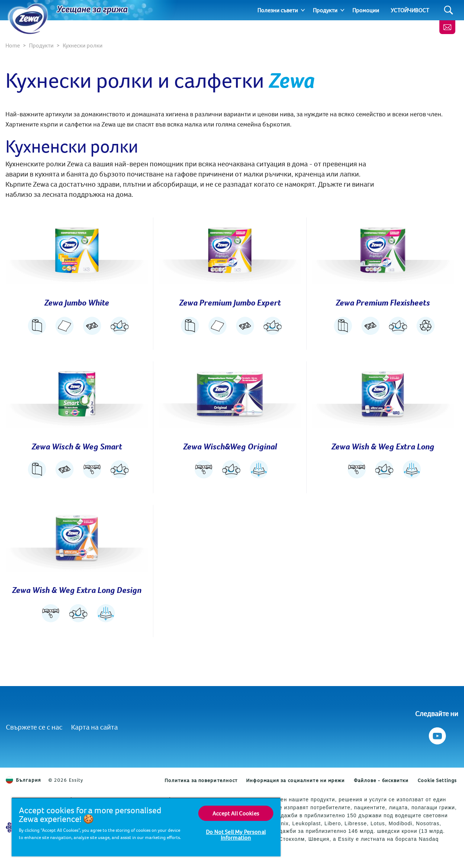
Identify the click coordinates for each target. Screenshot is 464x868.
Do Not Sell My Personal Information (236, 835)
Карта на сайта (94, 727)
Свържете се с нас (34, 727)
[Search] (449, 10)
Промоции (366, 10)
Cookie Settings (437, 780)
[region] (146, 827)
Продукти (325, 10)
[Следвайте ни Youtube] (437, 734)
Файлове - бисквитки (381, 780)
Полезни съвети (278, 10)
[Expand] (303, 10)
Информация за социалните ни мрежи (295, 780)
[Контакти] (447, 27)
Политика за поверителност (201, 780)
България (23, 780)
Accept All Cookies (236, 813)
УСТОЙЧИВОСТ (410, 10)
